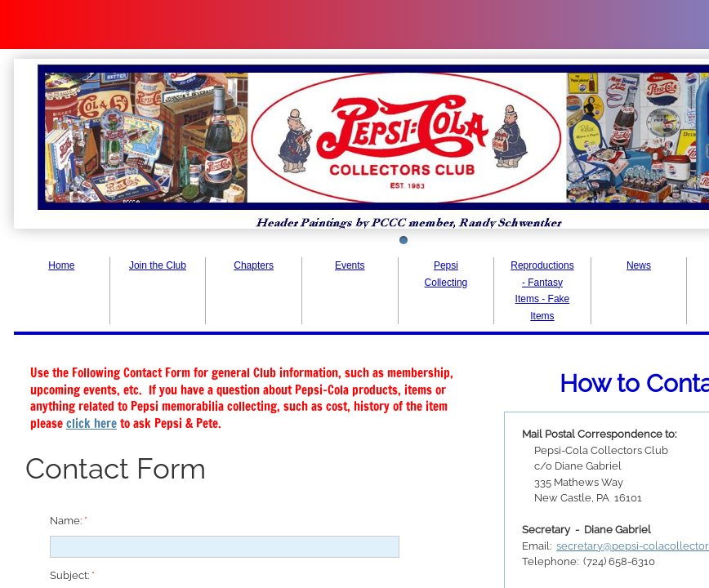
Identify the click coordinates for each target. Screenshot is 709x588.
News (639, 265)
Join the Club (158, 265)
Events (350, 265)
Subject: (72, 575)
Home (61, 265)
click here (91, 423)
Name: (69, 521)
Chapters (254, 265)
